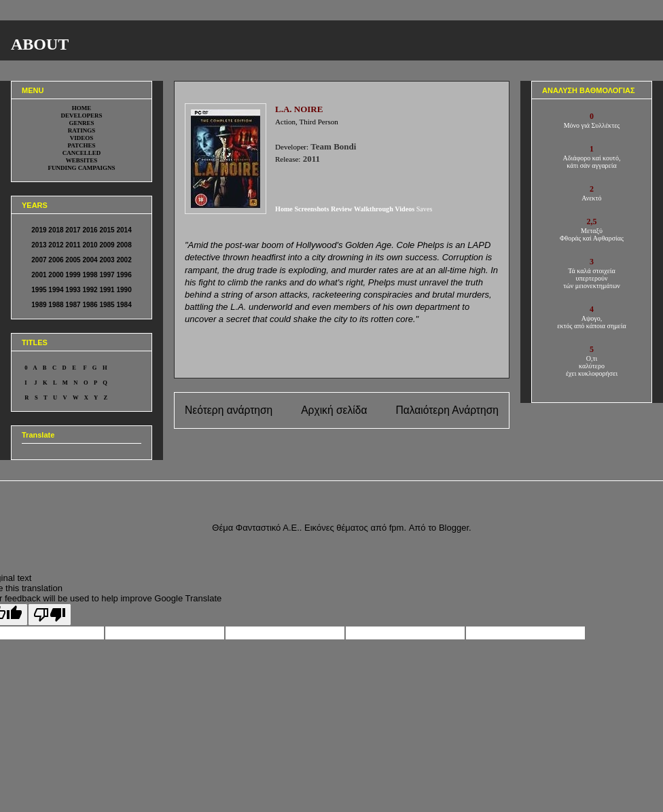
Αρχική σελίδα (334, 410)
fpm (397, 528)
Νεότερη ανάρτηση (229, 410)
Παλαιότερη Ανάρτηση (447, 410)
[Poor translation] (50, 615)
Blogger (454, 528)
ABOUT (40, 44)
